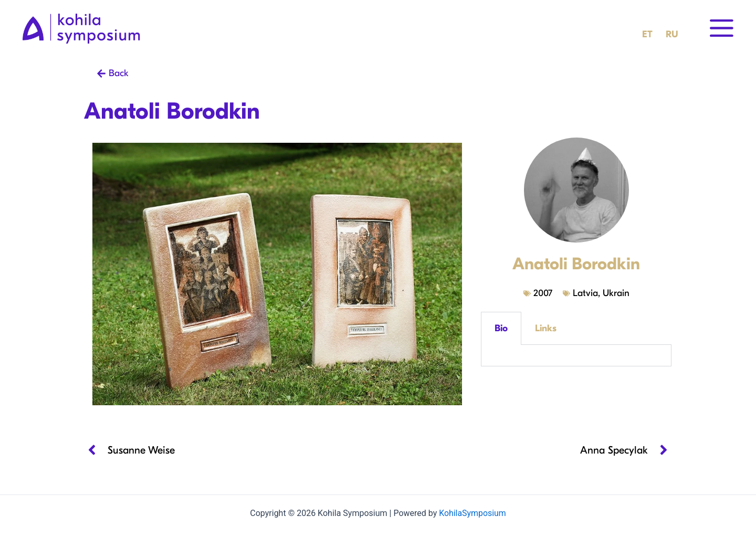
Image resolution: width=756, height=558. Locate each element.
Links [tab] (546, 328)
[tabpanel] (576, 356)
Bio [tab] (501, 328)
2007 (543, 293)
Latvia (585, 293)
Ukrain (616, 293)
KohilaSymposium (472, 513)
